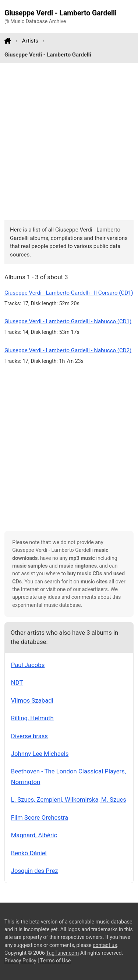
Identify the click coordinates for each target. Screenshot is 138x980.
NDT (17, 682)
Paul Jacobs (28, 665)
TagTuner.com (62, 953)
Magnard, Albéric (34, 835)
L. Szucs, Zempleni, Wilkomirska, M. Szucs (69, 799)
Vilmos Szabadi (32, 700)
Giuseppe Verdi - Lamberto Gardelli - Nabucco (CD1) (68, 321)
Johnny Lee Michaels (40, 754)
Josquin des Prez (35, 871)
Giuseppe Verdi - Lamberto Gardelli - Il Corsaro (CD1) (69, 293)
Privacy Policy (20, 961)
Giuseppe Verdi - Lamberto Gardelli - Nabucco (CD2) (68, 350)
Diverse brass (29, 736)
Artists (30, 41)
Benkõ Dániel (29, 853)
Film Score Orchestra (40, 817)
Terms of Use (55, 961)
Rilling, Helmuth (32, 718)
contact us (105, 945)
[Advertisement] (69, 142)
